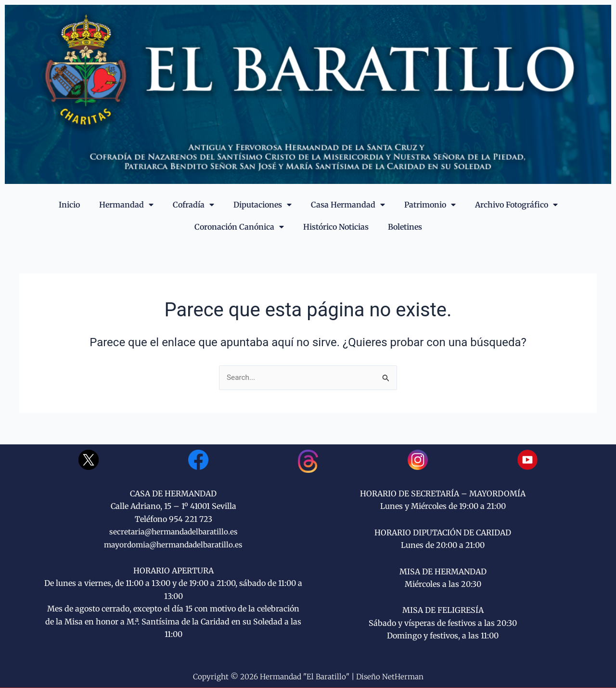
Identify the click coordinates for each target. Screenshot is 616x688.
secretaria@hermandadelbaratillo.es (173, 532)
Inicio (69, 205)
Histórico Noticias (336, 227)
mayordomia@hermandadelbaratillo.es (173, 545)
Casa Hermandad (348, 205)
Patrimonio (430, 205)
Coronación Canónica (239, 227)
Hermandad (126, 205)
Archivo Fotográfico (516, 205)
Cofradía (193, 205)
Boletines (405, 227)
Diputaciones (263, 205)
